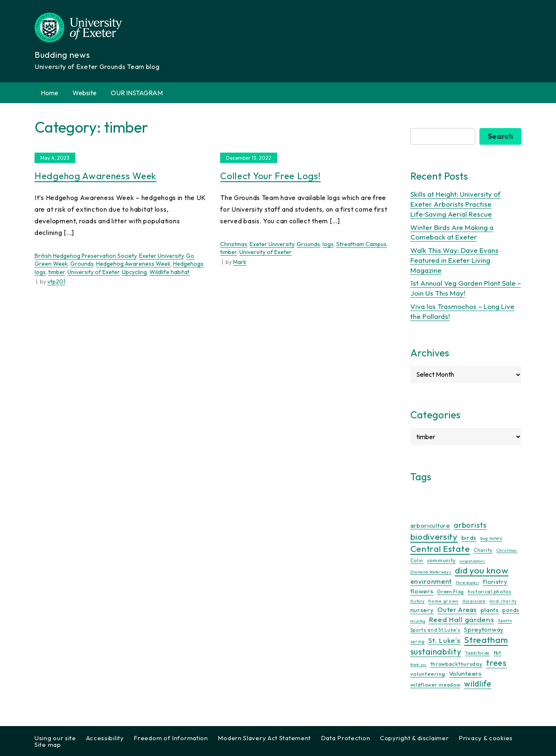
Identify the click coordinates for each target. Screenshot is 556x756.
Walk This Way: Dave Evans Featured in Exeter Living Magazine (454, 260)
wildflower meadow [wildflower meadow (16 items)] (436, 685)
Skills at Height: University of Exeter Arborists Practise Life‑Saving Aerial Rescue (455, 204)
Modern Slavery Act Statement (264, 738)
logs (40, 272)
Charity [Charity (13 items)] (483, 550)
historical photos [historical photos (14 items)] (490, 592)
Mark (240, 262)
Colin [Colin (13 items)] (417, 561)
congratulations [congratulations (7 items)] (472, 561)
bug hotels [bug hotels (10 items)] (491, 538)
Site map (48, 745)
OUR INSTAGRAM (137, 93)
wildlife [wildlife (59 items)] (478, 684)
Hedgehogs (188, 264)
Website (84, 93)
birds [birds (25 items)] (469, 537)
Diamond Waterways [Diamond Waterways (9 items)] (431, 572)
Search (500, 136)
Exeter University (161, 256)
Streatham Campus (361, 244)
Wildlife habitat (169, 272)
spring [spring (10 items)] (418, 641)
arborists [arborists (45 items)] (470, 525)
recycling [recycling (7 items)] (418, 621)
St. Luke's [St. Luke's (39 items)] (444, 640)
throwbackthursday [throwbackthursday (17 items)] (457, 664)
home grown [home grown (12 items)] (443, 601)
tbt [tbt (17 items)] (498, 652)
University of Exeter (93, 272)
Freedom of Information (171, 738)
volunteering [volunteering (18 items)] (428, 674)
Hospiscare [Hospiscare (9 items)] (474, 601)
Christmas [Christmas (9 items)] (507, 550)
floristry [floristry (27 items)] (495, 582)
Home (50, 93)
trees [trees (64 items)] (496, 663)
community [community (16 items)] (441, 560)
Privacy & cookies (486, 738)
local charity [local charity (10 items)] (503, 601)
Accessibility (105, 738)
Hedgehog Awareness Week (96, 176)
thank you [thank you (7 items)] (418, 665)
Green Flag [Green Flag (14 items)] (451, 592)
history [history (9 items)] (418, 601)
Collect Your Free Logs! (270, 176)
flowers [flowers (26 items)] (422, 591)
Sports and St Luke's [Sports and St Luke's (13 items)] (436, 630)
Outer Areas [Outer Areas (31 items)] (457, 610)
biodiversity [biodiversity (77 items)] (434, 536)
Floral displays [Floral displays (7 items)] (468, 583)
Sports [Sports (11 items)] (505, 621)
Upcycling (134, 272)
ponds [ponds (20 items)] (511, 610)
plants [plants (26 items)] (490, 610)
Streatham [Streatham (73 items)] (486, 640)
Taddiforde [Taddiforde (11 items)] (477, 653)
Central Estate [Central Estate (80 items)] (440, 548)
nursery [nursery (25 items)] (422, 610)
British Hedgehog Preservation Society (86, 256)
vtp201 (56, 282)
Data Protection (346, 738)
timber (57, 272)
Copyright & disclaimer (414, 738)
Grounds (82, 264)
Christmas (234, 244)
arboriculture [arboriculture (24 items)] (430, 526)
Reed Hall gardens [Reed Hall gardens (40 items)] (462, 619)
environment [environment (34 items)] (431, 581)
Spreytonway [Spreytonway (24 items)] (484, 630)
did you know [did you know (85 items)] (482, 570)
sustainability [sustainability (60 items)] (436, 651)
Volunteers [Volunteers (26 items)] (465, 673)
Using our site (55, 738)
